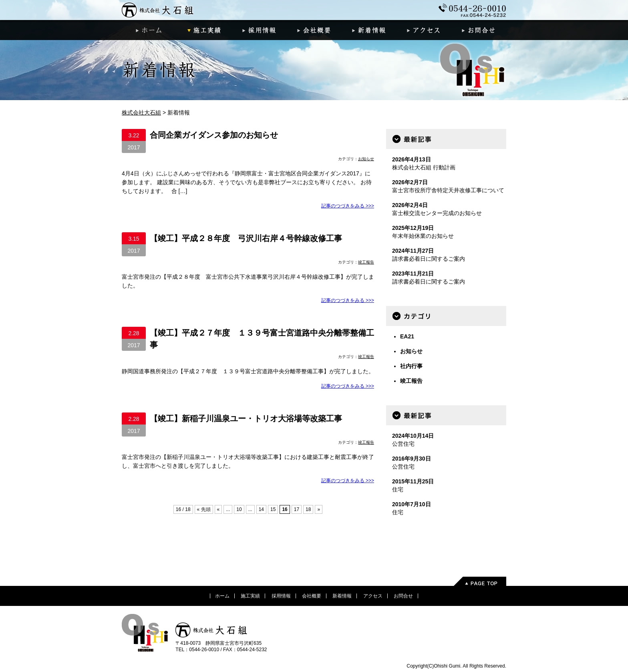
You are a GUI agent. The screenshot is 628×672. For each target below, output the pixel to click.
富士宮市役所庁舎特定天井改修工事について (448, 190)
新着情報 (369, 30)
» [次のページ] (319, 509)
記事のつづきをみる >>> (348, 206)
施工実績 (204, 30)
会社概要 (314, 30)
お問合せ (479, 30)
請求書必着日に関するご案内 (429, 259)
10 (239, 509)
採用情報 (259, 30)
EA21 (407, 336)
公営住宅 (403, 444)
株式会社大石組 (158, 10)
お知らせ (366, 159)
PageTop (480, 581)
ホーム (149, 30)
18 (308, 509)
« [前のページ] (218, 509)
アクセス (424, 30)
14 (261, 509)
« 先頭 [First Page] (204, 509)
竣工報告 (366, 262)
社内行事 (411, 366)
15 (273, 509)
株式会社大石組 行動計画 (424, 167)
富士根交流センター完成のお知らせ (437, 213)
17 (297, 509)
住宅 (398, 489)
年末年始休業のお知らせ (423, 236)
